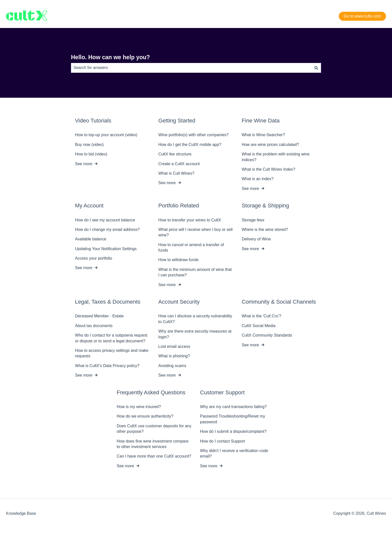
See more (84, 164)
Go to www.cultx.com (362, 16)
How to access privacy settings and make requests (112, 353)
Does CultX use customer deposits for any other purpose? (154, 429)
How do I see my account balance (105, 220)
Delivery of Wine (256, 239)
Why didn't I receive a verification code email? (234, 453)
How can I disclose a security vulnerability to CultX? (195, 319)
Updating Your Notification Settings (106, 249)
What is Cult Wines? (176, 173)
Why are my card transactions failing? (233, 407)
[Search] (316, 68)
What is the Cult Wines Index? (268, 169)
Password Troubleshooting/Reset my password (233, 419)
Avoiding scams (172, 366)
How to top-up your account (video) (106, 135)
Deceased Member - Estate (99, 316)
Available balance (91, 239)
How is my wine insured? (139, 407)
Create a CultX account (179, 164)
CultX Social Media (259, 326)
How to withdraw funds (178, 260)
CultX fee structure (175, 154)
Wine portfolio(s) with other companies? (193, 135)
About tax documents (94, 326)
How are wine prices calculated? (270, 145)
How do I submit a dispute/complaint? (233, 431)
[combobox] (191, 68)
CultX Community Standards (267, 335)
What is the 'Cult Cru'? (261, 316)
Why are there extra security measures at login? (195, 334)
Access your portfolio (94, 258)
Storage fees (253, 220)
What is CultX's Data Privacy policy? (107, 366)
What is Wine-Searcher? (263, 135)
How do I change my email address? (107, 230)
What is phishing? (174, 356)
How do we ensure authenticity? (145, 416)
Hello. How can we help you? (110, 57)
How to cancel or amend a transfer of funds (191, 247)
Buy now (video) (89, 145)
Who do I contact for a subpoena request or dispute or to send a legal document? (111, 338)
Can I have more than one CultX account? (154, 456)
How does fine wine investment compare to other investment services (153, 444)
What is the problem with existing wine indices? (276, 157)
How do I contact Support (222, 441)
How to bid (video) (91, 154)
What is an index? (258, 179)
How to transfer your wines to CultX (190, 220)
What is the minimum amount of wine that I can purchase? (195, 272)
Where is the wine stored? (265, 230)
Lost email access (174, 346)
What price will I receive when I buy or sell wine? (195, 232)
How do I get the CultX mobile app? (190, 145)
